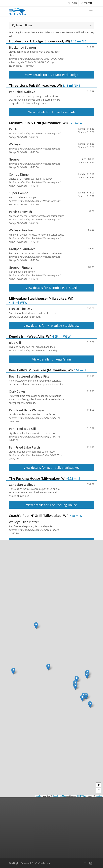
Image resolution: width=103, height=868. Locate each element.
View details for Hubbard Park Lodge (52, 75)
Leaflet (38, 796)
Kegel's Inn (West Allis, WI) (30, 336)
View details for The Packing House (51, 505)
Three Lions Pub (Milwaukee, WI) (35, 85)
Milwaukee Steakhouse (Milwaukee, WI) (41, 298)
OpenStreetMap (59, 796)
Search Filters (22, 25)
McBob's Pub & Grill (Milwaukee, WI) (38, 123)
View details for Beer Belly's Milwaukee (52, 468)
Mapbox (99, 796)
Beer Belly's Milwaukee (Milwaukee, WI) (41, 370)
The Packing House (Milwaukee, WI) (38, 478)
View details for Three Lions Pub (52, 112)
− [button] (99, 790)
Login (72, 3)
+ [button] (99, 785)
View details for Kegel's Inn (51, 359)
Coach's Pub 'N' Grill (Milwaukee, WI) (39, 516)
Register (87, 3)
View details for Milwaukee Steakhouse (51, 326)
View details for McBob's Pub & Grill (52, 288)
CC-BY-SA (81, 796)
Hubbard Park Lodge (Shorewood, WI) (39, 41)
